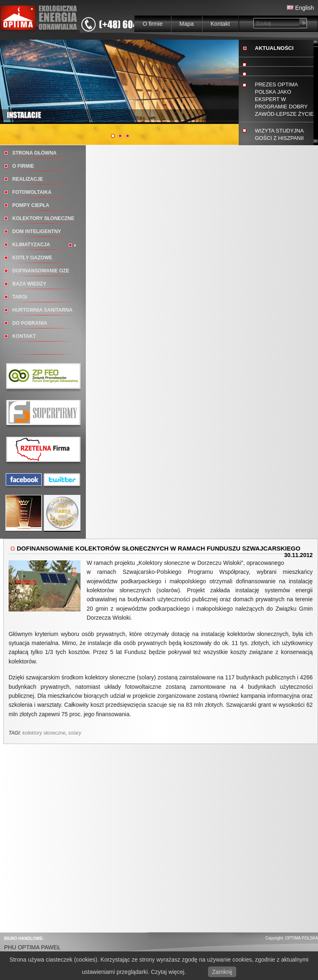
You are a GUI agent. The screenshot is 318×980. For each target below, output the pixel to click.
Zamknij (222, 972)
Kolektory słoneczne (43, 218)
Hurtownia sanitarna (42, 310)
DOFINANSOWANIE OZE (41, 271)
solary (75, 733)
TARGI (20, 297)
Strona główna (34, 153)
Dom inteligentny (37, 232)
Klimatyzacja (31, 245)
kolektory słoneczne (44, 733)
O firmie (153, 24)
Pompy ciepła (31, 205)
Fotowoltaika (32, 192)
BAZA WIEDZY (29, 284)
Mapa (187, 24)
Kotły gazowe (32, 258)
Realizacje (28, 179)
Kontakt (220, 24)
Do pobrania (30, 323)
